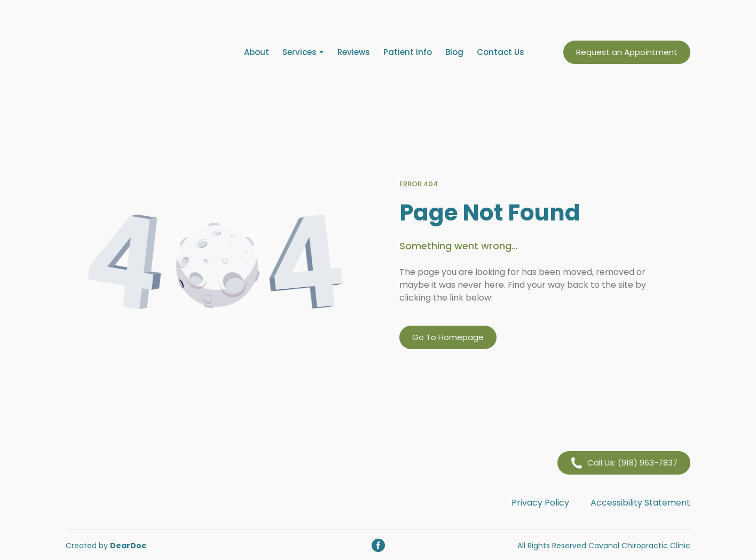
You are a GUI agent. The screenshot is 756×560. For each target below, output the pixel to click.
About (257, 52)
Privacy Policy (540, 503)
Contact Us (501, 52)
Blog (454, 52)
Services (300, 52)
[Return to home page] (135, 52)
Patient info (408, 52)
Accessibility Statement (640, 503)
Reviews (354, 52)
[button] (627, 52)
